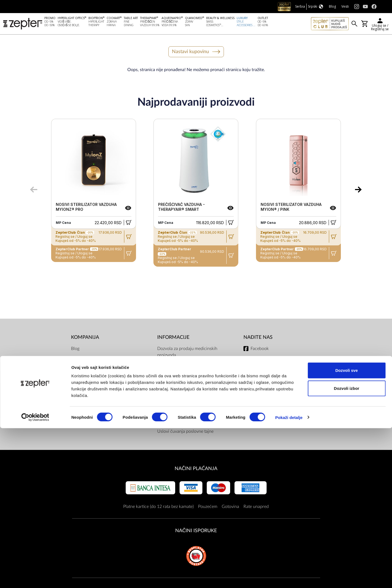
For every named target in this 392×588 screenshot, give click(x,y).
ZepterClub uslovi (174, 400)
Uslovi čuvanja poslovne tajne (185, 432)
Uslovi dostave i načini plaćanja (187, 389)
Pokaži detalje (289, 577)
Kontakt (78, 382)
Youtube (258, 371)
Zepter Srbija (83, 393)
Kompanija (85, 338)
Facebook (260, 350)
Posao (77, 415)
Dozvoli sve (347, 530)
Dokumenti (168, 367)
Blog (75, 350)
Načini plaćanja (196, 470)
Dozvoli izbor (346, 548)
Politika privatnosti (175, 411)
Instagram (260, 361)
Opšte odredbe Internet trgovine (188, 378)
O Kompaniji (83, 371)
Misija (77, 361)
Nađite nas (258, 338)
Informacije (173, 338)
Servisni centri (171, 422)
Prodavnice (82, 404)
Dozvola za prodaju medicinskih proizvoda (187, 353)
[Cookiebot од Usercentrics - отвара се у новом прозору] (35, 577)
